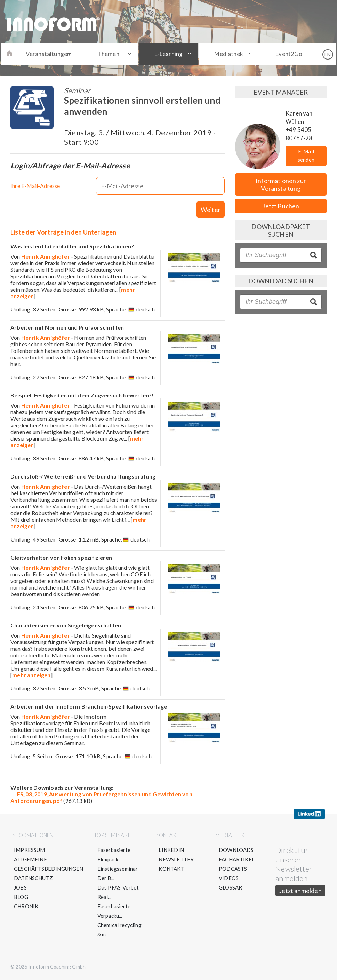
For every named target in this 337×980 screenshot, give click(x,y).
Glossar (230, 887)
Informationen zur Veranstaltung (281, 184)
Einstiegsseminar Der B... (118, 873)
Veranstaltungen (48, 54)
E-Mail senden (306, 156)
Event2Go (289, 54)
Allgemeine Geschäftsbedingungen (49, 864)
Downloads (236, 850)
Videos (229, 878)
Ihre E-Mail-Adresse (35, 186)
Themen (108, 54)
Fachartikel (237, 859)
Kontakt (171, 869)
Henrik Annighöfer (46, 256)
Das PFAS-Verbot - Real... (120, 892)
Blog (21, 897)
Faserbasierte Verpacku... (114, 911)
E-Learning (169, 54)
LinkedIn (171, 850)
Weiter (211, 210)
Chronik (26, 906)
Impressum (30, 850)
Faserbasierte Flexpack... (114, 855)
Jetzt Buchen (281, 206)
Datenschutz (33, 878)
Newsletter (176, 859)
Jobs (20, 887)
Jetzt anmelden (300, 891)
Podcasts (233, 869)
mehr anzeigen (31, 675)
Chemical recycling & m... (119, 930)
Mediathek (229, 54)
